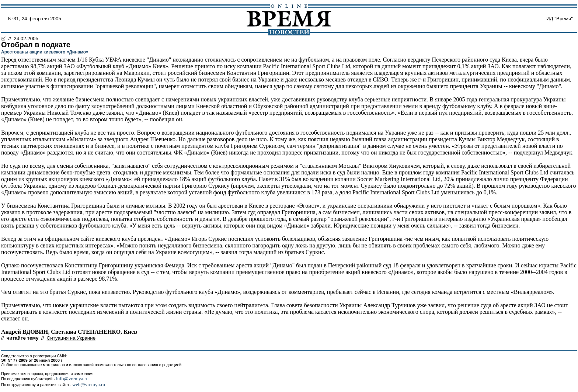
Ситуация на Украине (71, 338)
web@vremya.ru (89, 384)
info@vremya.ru (72, 379)
